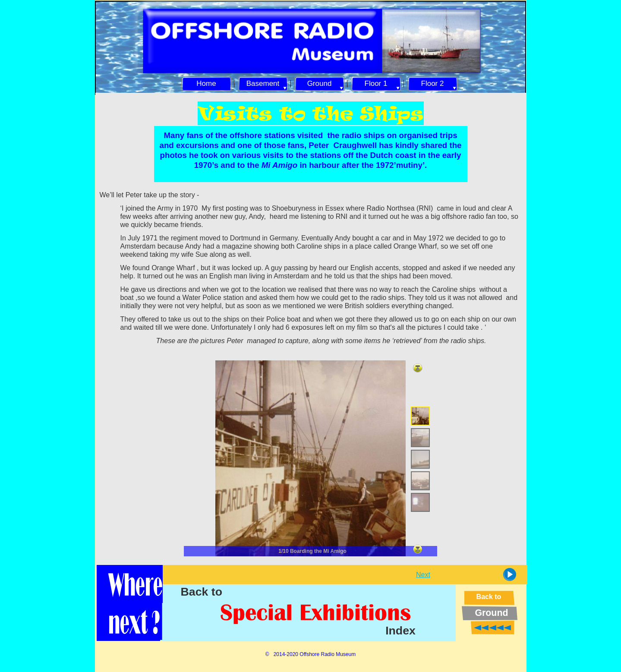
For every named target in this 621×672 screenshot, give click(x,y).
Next (423, 575)
